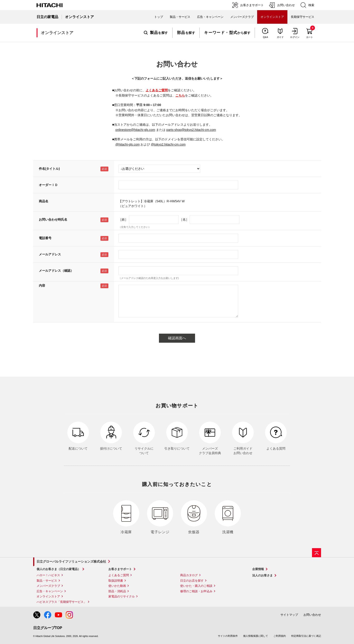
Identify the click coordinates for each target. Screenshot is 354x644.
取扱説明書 (116, 581)
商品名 (44, 201)
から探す (227, 33)
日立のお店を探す (192, 581)
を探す (156, 33)
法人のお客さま (262, 575)
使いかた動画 (117, 586)
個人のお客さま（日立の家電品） (59, 569)
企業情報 (258, 569)
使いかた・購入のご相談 (196, 586)
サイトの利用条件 (228, 636)
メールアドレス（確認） (56, 271)
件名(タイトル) (49, 169)
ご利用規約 (280, 636)
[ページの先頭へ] (317, 553)
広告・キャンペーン (50, 591)
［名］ (184, 219)
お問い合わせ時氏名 (53, 219)
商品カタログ (189, 575)
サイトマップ (289, 615)
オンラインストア (48, 596)
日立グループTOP (48, 628)
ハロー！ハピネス (48, 575)
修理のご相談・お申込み (196, 591)
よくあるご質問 (157, 90)
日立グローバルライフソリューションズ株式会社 (71, 561)
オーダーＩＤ (48, 185)
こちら (180, 95)
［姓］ (123, 219)
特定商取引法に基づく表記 (306, 636)
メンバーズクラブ (242, 17)
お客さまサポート (120, 569)
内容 (42, 285)
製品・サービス (47, 581)
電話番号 (45, 238)
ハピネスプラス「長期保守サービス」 (62, 602)
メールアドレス (50, 254)
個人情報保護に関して (256, 636)
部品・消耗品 (117, 591)
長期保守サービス (303, 17)
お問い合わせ (312, 615)
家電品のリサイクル (122, 596)
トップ (159, 17)
